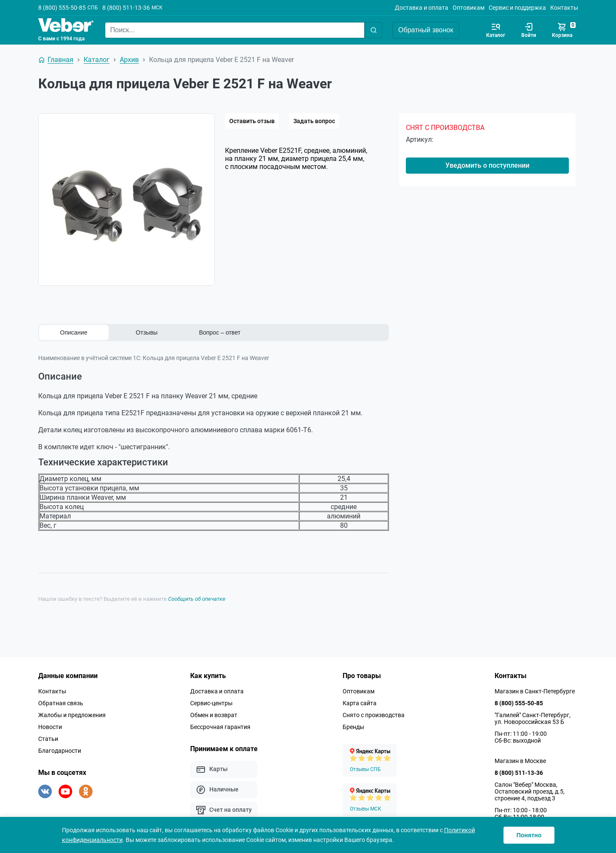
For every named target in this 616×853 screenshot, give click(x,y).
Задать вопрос (314, 121)
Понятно (529, 835)
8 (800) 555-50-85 (62, 8)
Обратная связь (61, 703)
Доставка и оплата (422, 8)
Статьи (48, 738)
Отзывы (147, 332)
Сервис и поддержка (517, 8)
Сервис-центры (211, 703)
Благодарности (60, 750)
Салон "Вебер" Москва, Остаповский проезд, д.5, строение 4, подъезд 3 (530, 791)
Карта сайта (360, 703)
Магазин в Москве (520, 760)
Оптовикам (468, 8)
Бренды (353, 726)
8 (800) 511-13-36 (126, 8)
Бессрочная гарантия (220, 726)
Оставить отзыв (252, 121)
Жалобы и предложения (72, 715)
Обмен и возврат (214, 715)
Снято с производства (374, 715)
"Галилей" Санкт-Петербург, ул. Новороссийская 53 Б (533, 718)
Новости (50, 726)
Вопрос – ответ (220, 332)
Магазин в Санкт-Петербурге (535, 691)
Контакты (564, 8)
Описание (73, 332)
